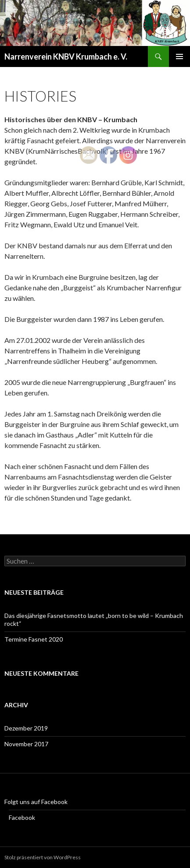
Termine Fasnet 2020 (34, 639)
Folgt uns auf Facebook (36, 802)
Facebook (22, 817)
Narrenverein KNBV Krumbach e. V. (66, 56)
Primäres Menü (179, 56)
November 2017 (26, 744)
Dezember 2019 (26, 728)
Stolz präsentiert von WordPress (43, 857)
